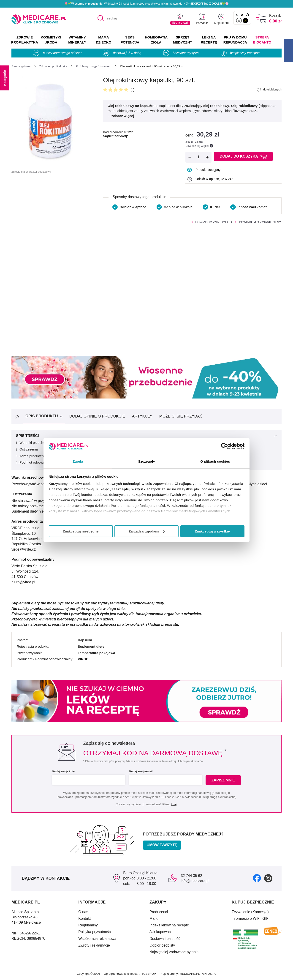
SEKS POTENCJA (130, 40)
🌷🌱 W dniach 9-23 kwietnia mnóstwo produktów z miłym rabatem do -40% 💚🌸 (146, 4)
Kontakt (84, 919)
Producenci (159, 912)
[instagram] (268, 878)
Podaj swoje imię (63, 771)
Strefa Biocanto (262, 40)
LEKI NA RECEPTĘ (209, 40)
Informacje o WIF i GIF (250, 919)
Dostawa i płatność (165, 939)
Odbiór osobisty (162, 945)
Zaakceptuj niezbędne (81, 531)
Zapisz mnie (224, 780)
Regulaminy (88, 925)
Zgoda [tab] (78, 461)
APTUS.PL (209, 974)
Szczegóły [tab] (146, 461)
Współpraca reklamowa (97, 939)
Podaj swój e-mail (141, 771)
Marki (154, 919)
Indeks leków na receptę (169, 925)
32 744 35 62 (191, 876)
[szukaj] (118, 19)
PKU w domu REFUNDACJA (235, 40)
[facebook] (257, 878)
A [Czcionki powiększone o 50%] (242, 15)
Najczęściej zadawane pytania (174, 952)
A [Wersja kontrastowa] (245, 21)
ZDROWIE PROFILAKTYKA (25, 40)
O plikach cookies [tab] (215, 461)
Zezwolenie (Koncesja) (250, 912)
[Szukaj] (100, 19)
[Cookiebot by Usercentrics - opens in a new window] (224, 446)
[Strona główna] (21, 66)
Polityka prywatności (95, 932)
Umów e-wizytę (162, 845)
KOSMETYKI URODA (51, 40)
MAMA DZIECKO (104, 40)
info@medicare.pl (195, 881)
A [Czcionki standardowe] (237, 15)
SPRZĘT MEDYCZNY (182, 40)
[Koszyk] (261, 18)
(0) (132, 90)
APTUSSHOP (147, 974)
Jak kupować (160, 932)
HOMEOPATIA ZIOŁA (156, 40)
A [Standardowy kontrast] (239, 21)
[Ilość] (198, 157)
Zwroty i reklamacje (94, 945)
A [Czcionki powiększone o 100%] (248, 15)
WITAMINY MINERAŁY (77, 40)
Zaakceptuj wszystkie (212, 531)
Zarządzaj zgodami (147, 531)
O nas (83, 912)
